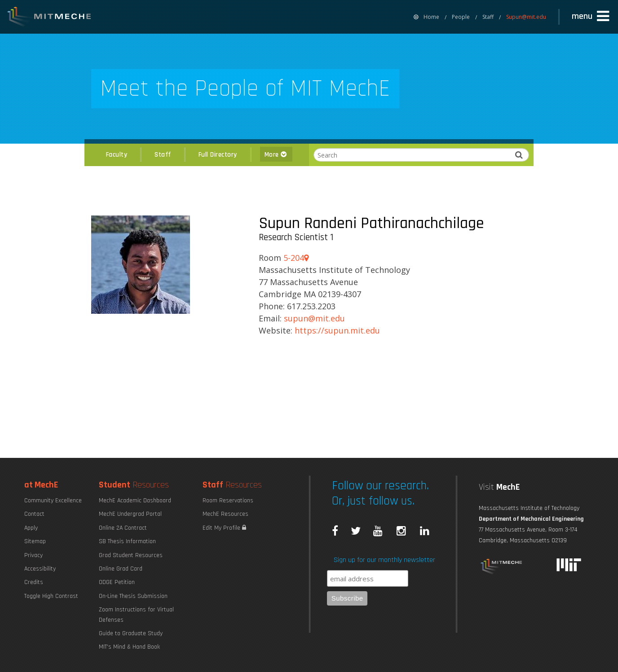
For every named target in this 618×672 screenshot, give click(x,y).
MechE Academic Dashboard (135, 501)
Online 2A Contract (123, 528)
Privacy (33, 555)
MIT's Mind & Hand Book (129, 647)
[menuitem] (426, 17)
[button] (592, 17)
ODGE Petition (117, 582)
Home (426, 17)
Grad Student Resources (131, 555)
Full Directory (218, 155)
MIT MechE (49, 18)
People (461, 17)
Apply (31, 528)
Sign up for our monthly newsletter (384, 560)
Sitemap (35, 541)
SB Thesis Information (127, 541)
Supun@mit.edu (526, 17)
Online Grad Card (121, 569)
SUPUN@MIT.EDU (314, 318)
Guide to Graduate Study (131, 633)
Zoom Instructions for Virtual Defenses (136, 615)
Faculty (117, 155)
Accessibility (40, 569)
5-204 (296, 258)
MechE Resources (225, 514)
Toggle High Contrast (51, 596)
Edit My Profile (224, 528)
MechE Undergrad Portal (130, 514)
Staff (488, 17)
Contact (34, 514)
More (276, 155)
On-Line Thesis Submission (133, 596)
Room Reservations (228, 501)
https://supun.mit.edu (337, 330)
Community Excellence (53, 501)
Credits (34, 582)
